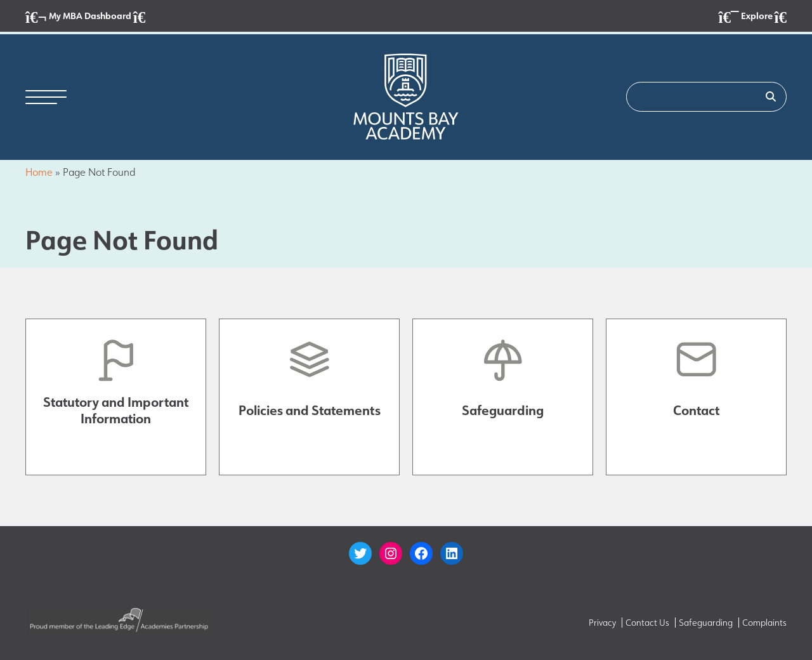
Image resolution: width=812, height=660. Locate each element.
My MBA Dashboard (85, 17)
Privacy (602, 623)
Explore (753, 17)
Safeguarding (706, 623)
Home (39, 172)
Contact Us (647, 623)
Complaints (764, 623)
